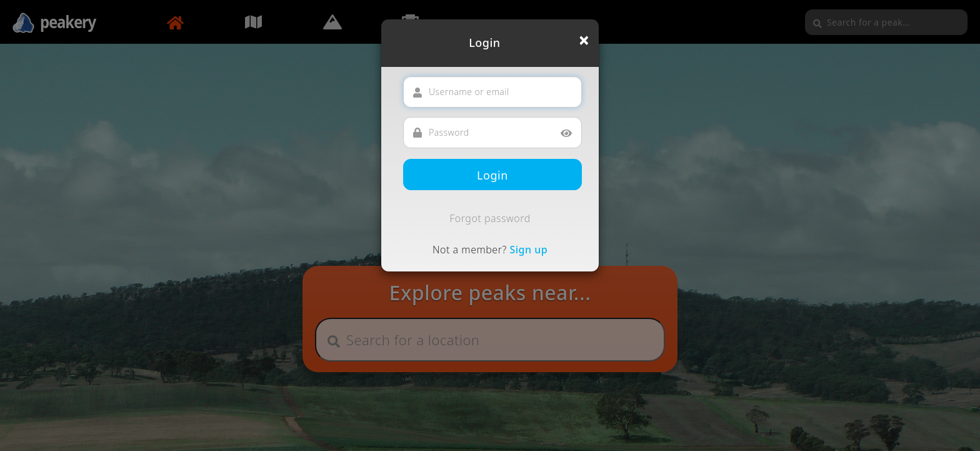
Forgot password (490, 218)
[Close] (584, 40)
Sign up (528, 250)
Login (492, 175)
